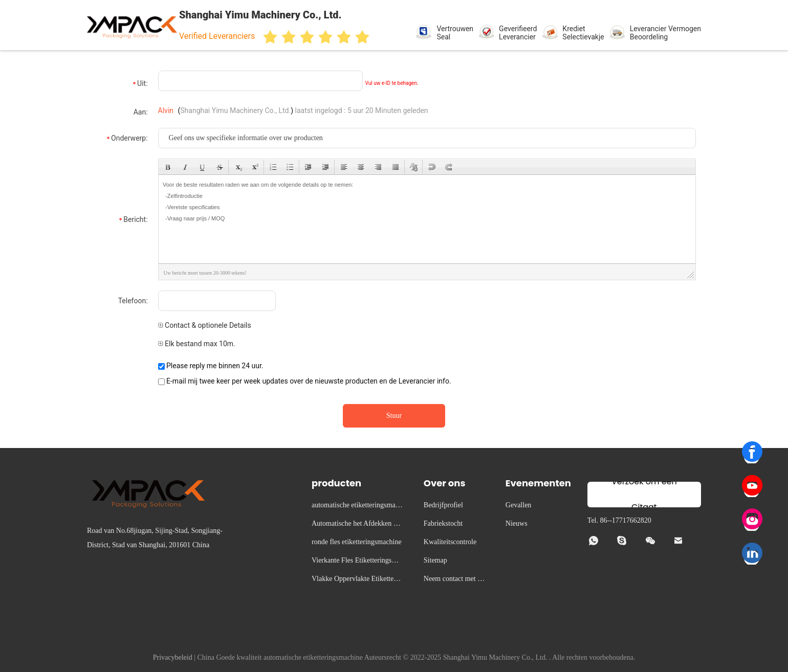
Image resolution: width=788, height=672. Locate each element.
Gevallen (519, 505)
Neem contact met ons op (454, 580)
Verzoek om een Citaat (644, 495)
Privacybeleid (173, 657)
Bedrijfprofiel (443, 505)
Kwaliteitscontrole (450, 542)
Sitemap (435, 560)
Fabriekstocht (443, 523)
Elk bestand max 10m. (197, 344)
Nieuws (517, 523)
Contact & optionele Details (205, 325)
